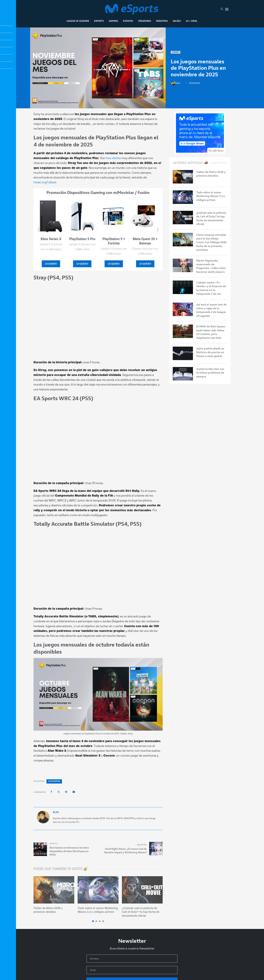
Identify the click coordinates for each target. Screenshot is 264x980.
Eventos (128, 21)
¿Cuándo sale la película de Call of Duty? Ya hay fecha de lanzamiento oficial (141, 912)
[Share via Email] (74, 792)
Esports (99, 21)
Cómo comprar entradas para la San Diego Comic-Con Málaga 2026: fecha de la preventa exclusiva (212, 242)
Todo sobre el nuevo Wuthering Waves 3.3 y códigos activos (211, 196)
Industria (162, 21)
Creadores (145, 21)
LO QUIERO (51, 264)
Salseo (177, 21)
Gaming (113, 21)
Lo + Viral (192, 21)
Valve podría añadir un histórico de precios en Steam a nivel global (210, 352)
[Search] (222, 9)
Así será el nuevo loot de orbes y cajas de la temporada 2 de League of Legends (211, 310)
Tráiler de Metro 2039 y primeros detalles (211, 174)
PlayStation (54, 781)
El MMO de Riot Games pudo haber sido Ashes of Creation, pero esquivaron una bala (211, 332)
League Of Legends (78, 21)
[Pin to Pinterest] (66, 792)
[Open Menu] (227, 9)
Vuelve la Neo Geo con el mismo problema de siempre (210, 373)
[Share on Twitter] (59, 792)
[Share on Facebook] (51, 792)
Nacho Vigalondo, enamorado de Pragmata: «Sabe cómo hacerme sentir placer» (211, 266)
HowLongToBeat (45, 182)
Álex (176, 83)
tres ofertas (113, 158)
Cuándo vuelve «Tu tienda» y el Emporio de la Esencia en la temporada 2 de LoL (211, 288)
